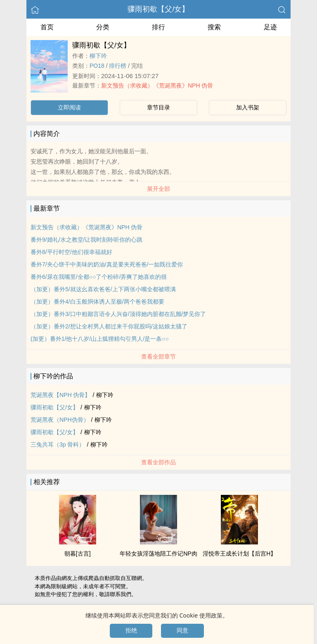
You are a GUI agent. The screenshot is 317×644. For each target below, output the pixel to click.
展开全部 (158, 189)
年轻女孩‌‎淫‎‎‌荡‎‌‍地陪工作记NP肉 (158, 554)
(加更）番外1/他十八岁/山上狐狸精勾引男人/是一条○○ (100, 339)
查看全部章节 (158, 356)
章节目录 (158, 107)
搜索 (214, 27)
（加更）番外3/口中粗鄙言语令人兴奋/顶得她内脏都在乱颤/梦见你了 (118, 314)
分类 (103, 27)
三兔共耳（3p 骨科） (58, 444)
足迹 (270, 27)
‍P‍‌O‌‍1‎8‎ (97, 66)
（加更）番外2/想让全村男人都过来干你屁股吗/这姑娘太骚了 (109, 326)
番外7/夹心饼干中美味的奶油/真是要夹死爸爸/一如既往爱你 (107, 264)
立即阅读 (69, 107)
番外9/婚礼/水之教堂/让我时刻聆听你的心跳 (86, 240)
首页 (47, 27)
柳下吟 (98, 56)
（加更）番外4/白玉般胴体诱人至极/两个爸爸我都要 (97, 302)
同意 (182, 630)
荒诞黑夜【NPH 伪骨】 (60, 395)
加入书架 (248, 107)
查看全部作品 (158, 462)
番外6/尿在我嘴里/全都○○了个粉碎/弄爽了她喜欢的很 (99, 277)
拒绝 (131, 630)
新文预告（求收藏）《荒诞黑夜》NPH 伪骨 (157, 86)
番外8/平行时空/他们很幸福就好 (71, 252)
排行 (158, 27)
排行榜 (118, 66)
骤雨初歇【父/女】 (158, 9)
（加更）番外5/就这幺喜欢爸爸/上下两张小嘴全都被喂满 (103, 289)
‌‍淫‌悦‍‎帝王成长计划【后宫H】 (239, 554)
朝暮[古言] (78, 554)
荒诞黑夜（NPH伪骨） (60, 420)
